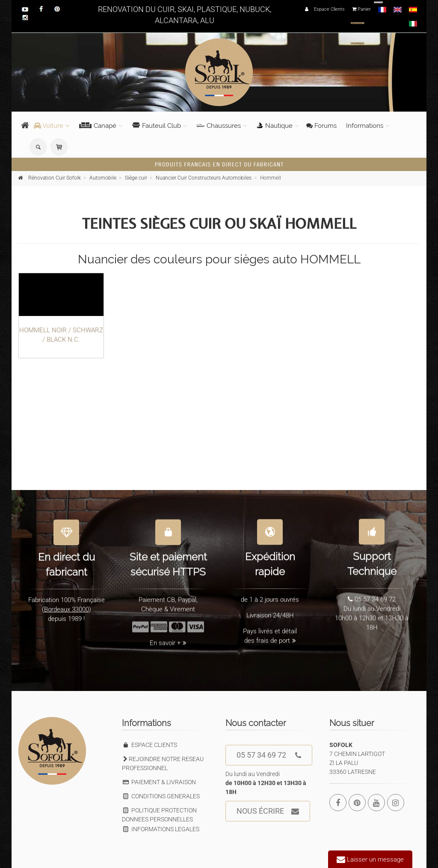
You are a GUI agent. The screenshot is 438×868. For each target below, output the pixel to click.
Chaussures (219, 126)
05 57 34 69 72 (269, 755)
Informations (365, 126)
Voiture (49, 126)
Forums (321, 126)
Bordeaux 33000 (67, 604)
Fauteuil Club (157, 126)
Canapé (98, 126)
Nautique (275, 126)
